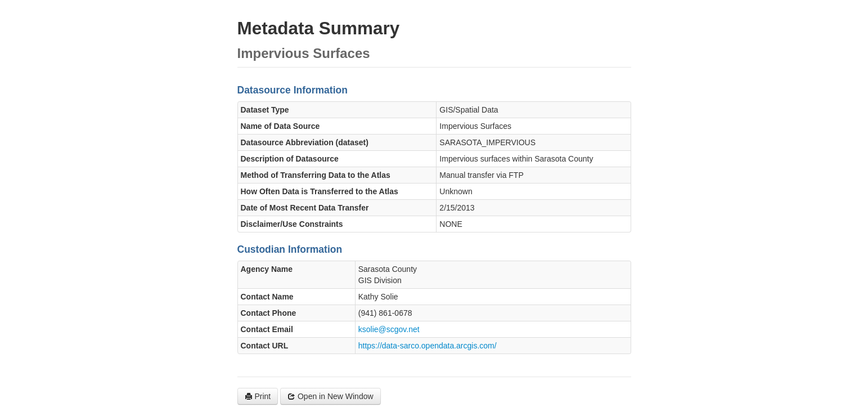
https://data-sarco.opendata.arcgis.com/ (428, 346)
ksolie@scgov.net (389, 329)
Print (258, 396)
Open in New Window (330, 396)
